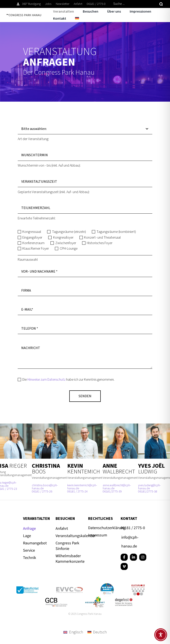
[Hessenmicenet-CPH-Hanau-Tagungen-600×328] (95, 598)
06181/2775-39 (112, 492)
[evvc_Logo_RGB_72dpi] (70, 589)
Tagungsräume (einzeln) (69, 232)
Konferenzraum (33, 243)
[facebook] (124, 557)
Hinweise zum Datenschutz (46, 380)
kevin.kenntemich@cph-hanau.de (82, 487)
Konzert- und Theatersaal (102, 237)
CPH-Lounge (69, 249)
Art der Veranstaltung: (33, 139)
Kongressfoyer (63, 237)
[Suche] (161, 4)
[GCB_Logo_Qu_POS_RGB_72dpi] (56, 600)
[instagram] (143, 557)
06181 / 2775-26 (42, 492)
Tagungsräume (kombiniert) (116, 232)
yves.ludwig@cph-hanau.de (149, 487)
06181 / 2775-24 (77, 492)
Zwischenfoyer (66, 243)
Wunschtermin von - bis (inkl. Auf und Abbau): (49, 165)
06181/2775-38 (148, 492)
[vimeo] (124, 566)
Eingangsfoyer (32, 237)
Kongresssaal (32, 232)
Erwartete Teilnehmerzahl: (37, 218)
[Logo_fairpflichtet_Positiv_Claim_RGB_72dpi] (27, 588)
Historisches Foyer (100, 243)
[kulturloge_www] (138, 586)
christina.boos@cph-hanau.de (45, 487)
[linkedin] (133, 557)
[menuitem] (73, 19)
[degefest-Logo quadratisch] (124, 599)
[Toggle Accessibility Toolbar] (161, 635)
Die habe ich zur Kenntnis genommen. (68, 380)
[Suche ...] (134, 4)
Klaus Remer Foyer (36, 249)
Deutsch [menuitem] (100, 632)
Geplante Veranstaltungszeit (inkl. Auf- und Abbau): (54, 192)
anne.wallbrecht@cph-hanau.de (117, 487)
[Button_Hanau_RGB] (107, 585)
